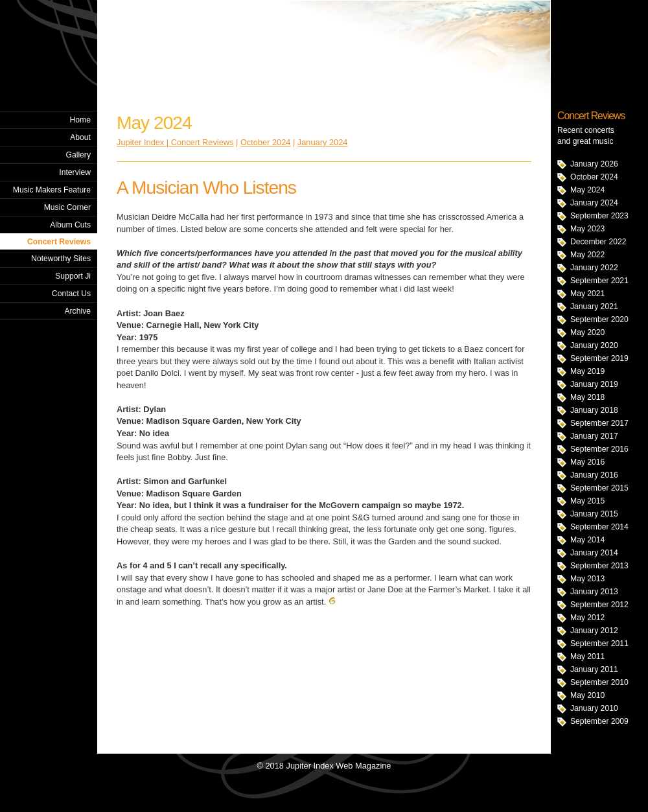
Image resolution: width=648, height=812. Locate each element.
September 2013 (599, 566)
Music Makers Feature (52, 190)
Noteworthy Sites (61, 259)
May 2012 (587, 618)
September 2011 (599, 644)
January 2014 (594, 553)
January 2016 (594, 475)
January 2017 (594, 436)
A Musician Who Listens (206, 188)
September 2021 (599, 281)
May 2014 (587, 540)
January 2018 (594, 410)
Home (80, 120)
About (80, 137)
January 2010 (594, 708)
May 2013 (587, 579)
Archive (77, 311)
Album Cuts (70, 225)
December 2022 (598, 242)
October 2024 (594, 177)
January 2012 (594, 631)
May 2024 (587, 190)
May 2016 (587, 462)
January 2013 (594, 592)
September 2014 (599, 527)
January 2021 (594, 307)
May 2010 (587, 695)
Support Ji (73, 276)
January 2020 (594, 345)
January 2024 (594, 203)
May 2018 (587, 397)
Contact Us (71, 294)
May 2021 (587, 294)
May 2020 (587, 332)
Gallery (78, 155)
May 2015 (587, 501)
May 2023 (587, 229)
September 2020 (599, 319)
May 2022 (587, 255)
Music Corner (67, 207)
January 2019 (594, 384)
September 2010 (599, 682)
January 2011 (594, 669)
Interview (75, 172)
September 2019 (599, 358)
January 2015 (594, 514)
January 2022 (594, 268)
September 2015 (599, 488)
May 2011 (587, 656)
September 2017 (599, 423)
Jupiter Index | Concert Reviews (175, 142)
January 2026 (594, 164)
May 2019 (587, 371)
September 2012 (599, 605)
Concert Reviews (59, 242)
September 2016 (599, 449)
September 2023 (599, 216)
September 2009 (599, 721)
